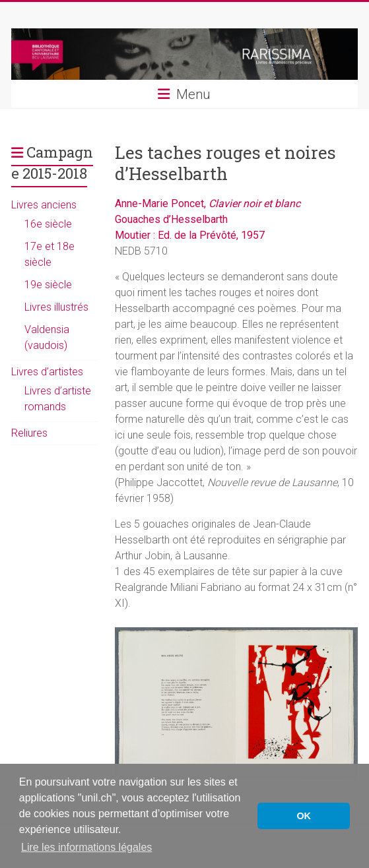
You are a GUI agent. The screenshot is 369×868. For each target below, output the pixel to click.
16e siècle (48, 224)
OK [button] (304, 816)
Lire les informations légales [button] (86, 847)
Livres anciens (44, 205)
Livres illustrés (56, 307)
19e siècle (48, 285)
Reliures (29, 433)
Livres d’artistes (47, 372)
